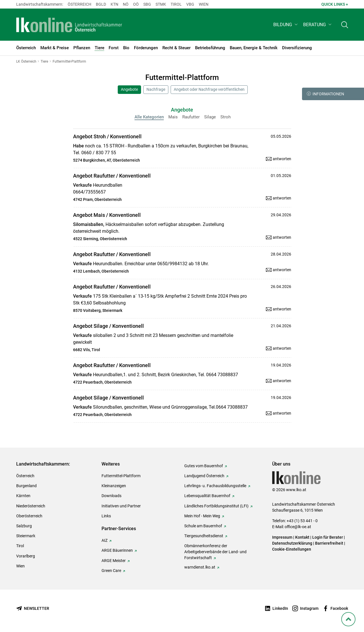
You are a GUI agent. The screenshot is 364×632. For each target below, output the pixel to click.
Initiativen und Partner (121, 506)
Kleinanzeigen (114, 486)
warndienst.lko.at (200, 567)
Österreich (79, 4)
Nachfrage (156, 89)
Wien (204, 4)
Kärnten (23, 496)
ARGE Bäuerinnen (117, 550)
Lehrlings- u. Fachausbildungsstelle (215, 486)
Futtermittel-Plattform (121, 476)
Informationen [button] (325, 94)
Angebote (129, 89)
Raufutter (191, 117)
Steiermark (26, 536)
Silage (210, 117)
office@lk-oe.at (298, 527)
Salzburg (24, 526)
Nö (126, 4)
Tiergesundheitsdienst (204, 536)
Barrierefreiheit (329, 543)
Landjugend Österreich (204, 476)
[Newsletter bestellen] (33, 609)
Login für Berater (328, 537)
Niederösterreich (31, 506)
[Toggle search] (345, 25)
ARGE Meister (114, 561)
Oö (136, 4)
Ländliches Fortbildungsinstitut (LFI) (216, 506)
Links (106, 516)
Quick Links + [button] (335, 4)
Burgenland (26, 486)
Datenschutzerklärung (292, 543)
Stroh (226, 117)
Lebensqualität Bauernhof (207, 496)
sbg (147, 4)
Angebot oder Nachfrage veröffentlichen (209, 89)
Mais (173, 117)
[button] (286, 25)
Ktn (114, 4)
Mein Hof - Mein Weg (202, 516)
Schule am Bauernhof (203, 526)
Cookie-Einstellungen (292, 549)
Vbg (190, 4)
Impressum (282, 537)
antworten (282, 159)
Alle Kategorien (149, 117)
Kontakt (302, 537)
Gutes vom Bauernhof (204, 466)
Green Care (111, 571)
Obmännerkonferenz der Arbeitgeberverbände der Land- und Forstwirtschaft (215, 552)
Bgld (101, 4)
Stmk (161, 4)
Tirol (176, 4)
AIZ (105, 540)
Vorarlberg (26, 556)
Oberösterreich (29, 516)
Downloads (111, 496)
